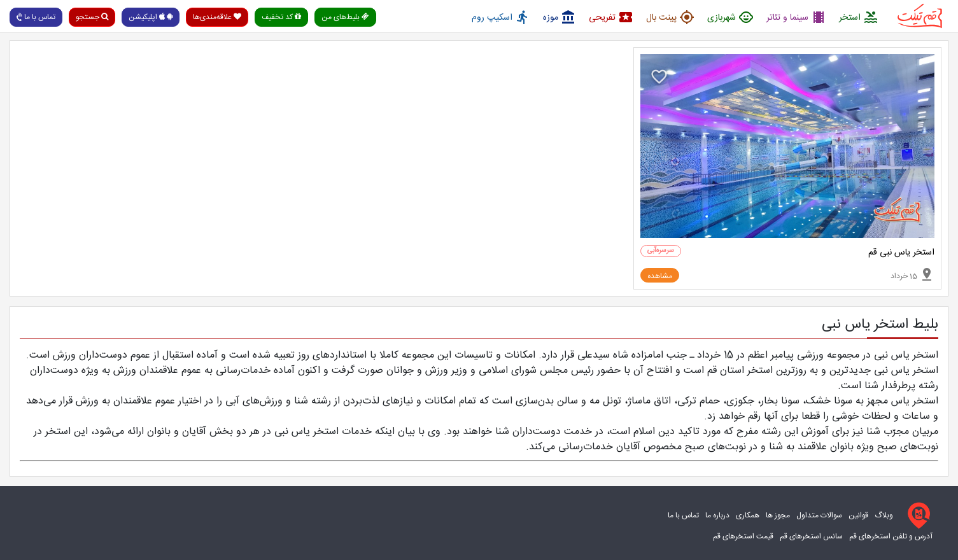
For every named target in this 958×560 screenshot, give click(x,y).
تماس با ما (35, 17)
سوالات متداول (819, 515)
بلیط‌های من (345, 17)
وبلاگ (884, 515)
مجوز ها (778, 515)
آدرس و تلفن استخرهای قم (891, 536)
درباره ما (717, 515)
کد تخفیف (281, 17)
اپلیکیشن (151, 17)
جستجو (92, 17)
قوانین (858, 515)
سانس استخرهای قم (811, 536)
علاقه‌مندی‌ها (217, 17)
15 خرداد (912, 274)
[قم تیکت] (916, 515)
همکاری (748, 515)
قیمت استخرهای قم (743, 536)
